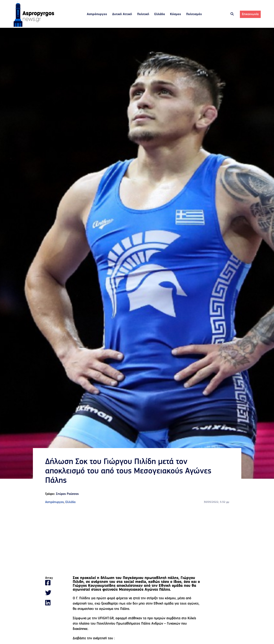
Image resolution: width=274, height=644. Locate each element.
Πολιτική (143, 14)
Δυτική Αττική (122, 14)
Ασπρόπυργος (97, 14)
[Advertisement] (137, 540)
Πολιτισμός (194, 14)
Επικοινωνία (250, 14)
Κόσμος (176, 14)
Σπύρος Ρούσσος (67, 494)
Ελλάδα (160, 14)
